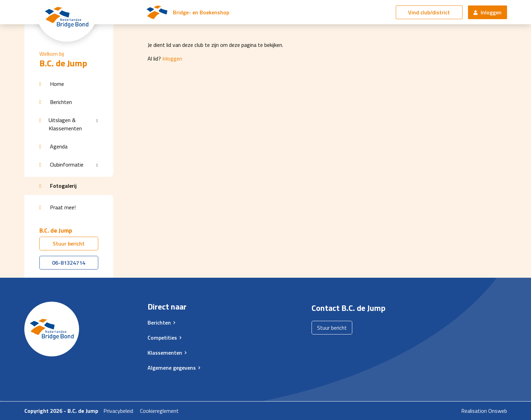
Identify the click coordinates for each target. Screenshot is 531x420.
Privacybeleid (118, 411)
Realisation (474, 411)
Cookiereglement (159, 411)
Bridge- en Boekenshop (201, 12)
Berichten (159, 323)
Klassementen (165, 353)
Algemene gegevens (172, 368)
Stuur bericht (69, 244)
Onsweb (498, 411)
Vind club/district (429, 12)
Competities (162, 338)
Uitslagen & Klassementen (65, 124)
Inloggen (488, 12)
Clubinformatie (67, 165)
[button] (69, 84)
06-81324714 (69, 263)
